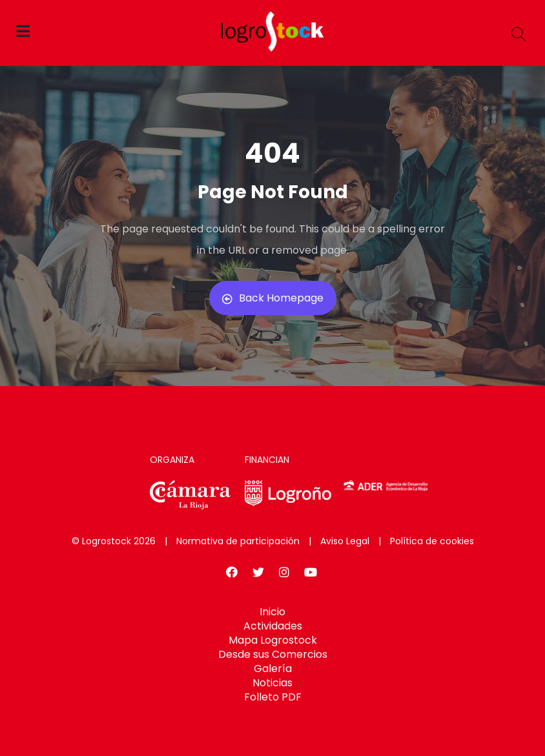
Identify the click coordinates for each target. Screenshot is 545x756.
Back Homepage (273, 298)
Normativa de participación (238, 541)
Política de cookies (432, 541)
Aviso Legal (345, 541)
